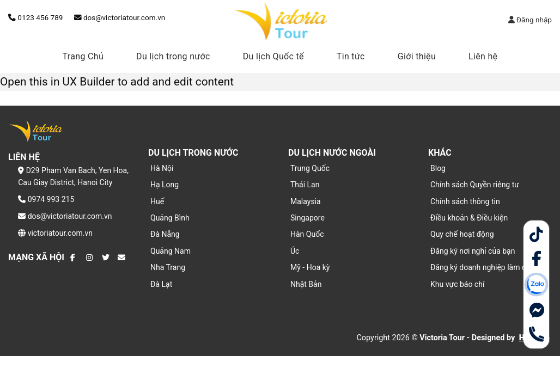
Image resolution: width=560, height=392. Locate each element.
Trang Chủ (83, 56)
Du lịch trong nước (173, 56)
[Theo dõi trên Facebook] (74, 258)
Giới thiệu (417, 56)
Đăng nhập (530, 20)
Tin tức (351, 56)
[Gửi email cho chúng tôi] (121, 258)
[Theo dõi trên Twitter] (106, 258)
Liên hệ (483, 56)
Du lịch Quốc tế (273, 56)
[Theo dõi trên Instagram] (90, 258)
